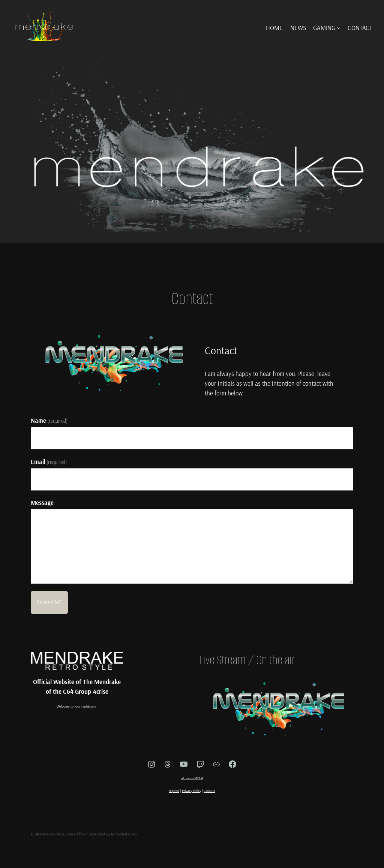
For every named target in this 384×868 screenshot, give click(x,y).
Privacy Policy (191, 791)
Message (42, 502)
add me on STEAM (192, 778)
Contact (209, 791)
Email (49, 462)
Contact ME (49, 602)
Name (49, 420)
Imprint (174, 791)
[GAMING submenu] (339, 28)
